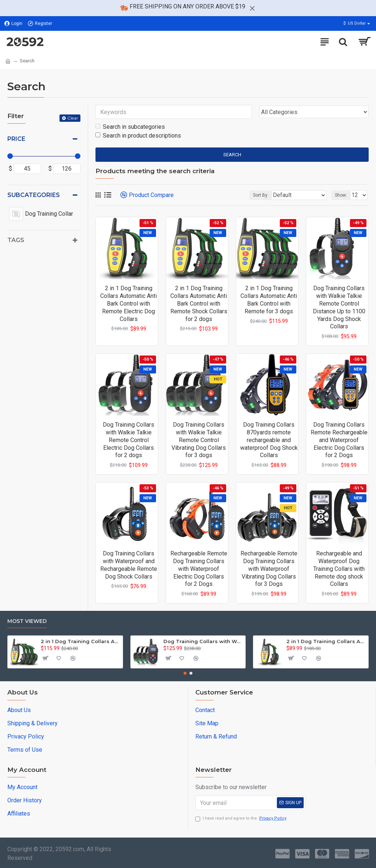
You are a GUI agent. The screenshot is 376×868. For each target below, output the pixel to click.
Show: (341, 195)
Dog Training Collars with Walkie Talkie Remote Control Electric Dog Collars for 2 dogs (129, 440)
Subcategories (34, 195)
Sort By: (261, 195)
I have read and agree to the (241, 819)
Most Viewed (27, 621)
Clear (73, 118)
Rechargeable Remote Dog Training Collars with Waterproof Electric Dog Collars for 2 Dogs (199, 569)
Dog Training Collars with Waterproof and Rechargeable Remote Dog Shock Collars (129, 565)
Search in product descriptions (138, 136)
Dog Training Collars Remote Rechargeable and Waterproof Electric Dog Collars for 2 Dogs (339, 440)
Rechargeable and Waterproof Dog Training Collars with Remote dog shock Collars (339, 569)
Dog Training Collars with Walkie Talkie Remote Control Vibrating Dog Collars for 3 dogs (199, 440)
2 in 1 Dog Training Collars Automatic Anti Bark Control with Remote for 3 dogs (269, 300)
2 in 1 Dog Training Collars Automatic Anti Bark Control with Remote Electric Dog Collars (129, 303)
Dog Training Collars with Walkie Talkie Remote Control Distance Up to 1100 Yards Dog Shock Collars (339, 307)
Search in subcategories (130, 127)
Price (16, 139)
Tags (16, 240)
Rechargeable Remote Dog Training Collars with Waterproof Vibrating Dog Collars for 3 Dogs (269, 569)
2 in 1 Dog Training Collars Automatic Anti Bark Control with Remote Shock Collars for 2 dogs (199, 303)
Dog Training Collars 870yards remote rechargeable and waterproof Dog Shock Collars (269, 440)
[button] (185, 673)
